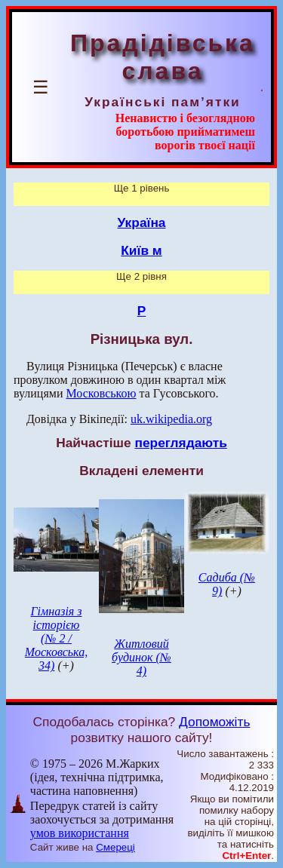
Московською (101, 393)
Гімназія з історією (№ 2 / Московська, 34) (56, 638)
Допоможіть (214, 722)
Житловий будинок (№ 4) (141, 657)
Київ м (141, 250)
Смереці (115, 847)
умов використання (80, 833)
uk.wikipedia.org (171, 419)
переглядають (180, 443)
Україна (142, 222)
